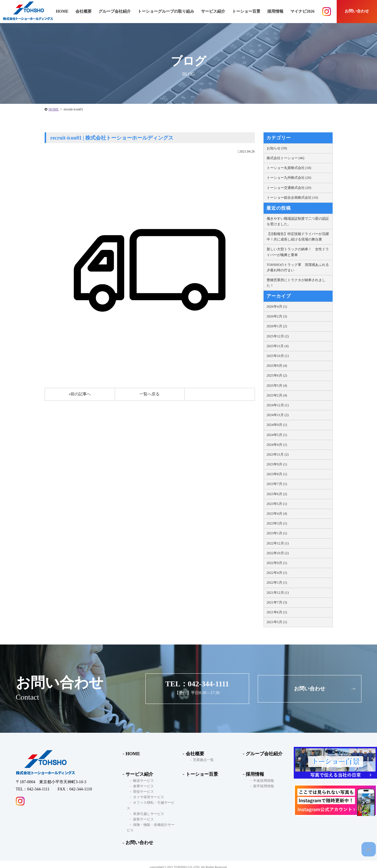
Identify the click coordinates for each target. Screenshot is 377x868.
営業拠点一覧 (200, 760)
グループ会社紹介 (115, 11)
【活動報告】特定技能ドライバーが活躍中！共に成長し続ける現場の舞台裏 (298, 237)
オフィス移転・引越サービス (152, 803)
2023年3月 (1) (277, 523)
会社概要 (193, 754)
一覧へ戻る (149, 394)
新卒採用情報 (261, 786)
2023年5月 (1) (277, 504)
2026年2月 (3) (277, 316)
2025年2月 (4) (277, 395)
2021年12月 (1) (278, 593)
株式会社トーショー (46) (286, 158)
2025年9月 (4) (277, 366)
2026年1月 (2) (277, 326)
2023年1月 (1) (277, 533)
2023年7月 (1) (277, 484)
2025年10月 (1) (278, 356)
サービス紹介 (138, 774)
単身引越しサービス (145, 808)
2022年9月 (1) (277, 563)
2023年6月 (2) (277, 494)
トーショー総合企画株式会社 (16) (292, 198)
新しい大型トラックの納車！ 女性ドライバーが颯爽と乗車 (298, 252)
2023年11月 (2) (278, 454)
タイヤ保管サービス (145, 797)
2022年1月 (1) (277, 583)
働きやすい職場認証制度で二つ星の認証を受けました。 (298, 221)
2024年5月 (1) (277, 435)
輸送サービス (140, 781)
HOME (54, 109)
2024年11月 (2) (278, 415)
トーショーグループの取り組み (166, 11)
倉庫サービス (140, 786)
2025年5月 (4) (277, 386)
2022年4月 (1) (277, 573)
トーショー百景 (246, 11)
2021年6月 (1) (277, 612)
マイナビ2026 (302, 11)
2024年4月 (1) (277, 445)
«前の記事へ (80, 394)
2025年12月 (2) (278, 336)
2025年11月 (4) (278, 346)
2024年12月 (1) (278, 405)
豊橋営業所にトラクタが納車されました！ (296, 283)
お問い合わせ (357, 11)
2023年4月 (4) (277, 514)
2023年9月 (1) (277, 464)
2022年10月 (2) (278, 553)
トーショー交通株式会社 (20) (289, 188)
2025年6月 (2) (277, 375)
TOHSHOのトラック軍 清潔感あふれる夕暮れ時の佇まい (298, 267)
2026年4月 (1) (277, 307)
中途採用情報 (261, 781)
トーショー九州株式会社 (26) (289, 178)
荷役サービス (140, 792)
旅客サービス (140, 814)
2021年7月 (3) (277, 602)
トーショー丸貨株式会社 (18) (289, 168)
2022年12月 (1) (278, 543)
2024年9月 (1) (277, 425)
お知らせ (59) (277, 148)
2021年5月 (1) (277, 622)
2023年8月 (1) (277, 474)
